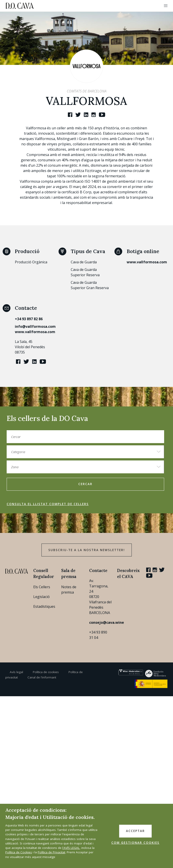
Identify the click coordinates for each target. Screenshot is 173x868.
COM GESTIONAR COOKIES (135, 843)
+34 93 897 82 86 (29, 319)
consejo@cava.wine (107, 622)
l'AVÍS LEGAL (71, 848)
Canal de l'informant (42, 677)
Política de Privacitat (51, 852)
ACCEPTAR (135, 831)
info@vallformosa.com (35, 326)
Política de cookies (46, 672)
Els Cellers (42, 587)
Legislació (41, 597)
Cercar (85, 484)
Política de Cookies (19, 852)
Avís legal (16, 672)
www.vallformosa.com (147, 262)
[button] (166, 6)
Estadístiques (44, 606)
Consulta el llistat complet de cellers (48, 504)
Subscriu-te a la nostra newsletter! (87, 550)
